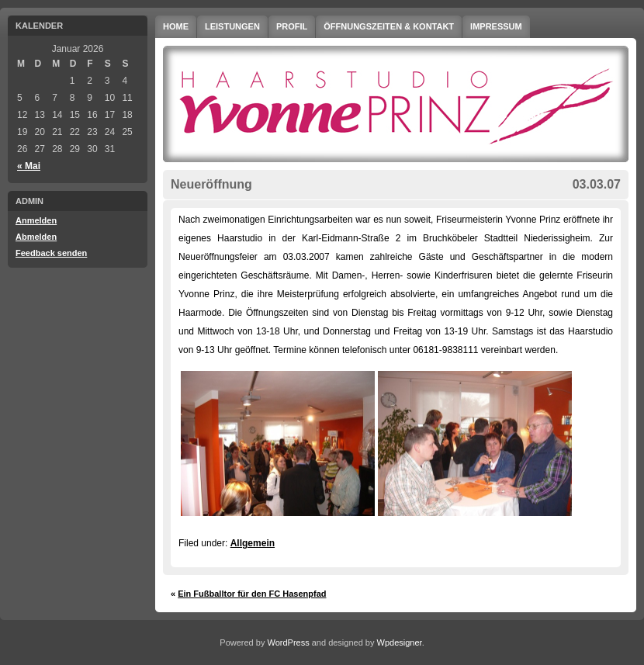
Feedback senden (51, 253)
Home (176, 26)
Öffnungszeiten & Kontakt (389, 26)
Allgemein (253, 543)
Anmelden (36, 220)
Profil (292, 26)
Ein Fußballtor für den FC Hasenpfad (252, 594)
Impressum (496, 26)
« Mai (29, 166)
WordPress (288, 642)
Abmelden (36, 237)
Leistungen (232, 26)
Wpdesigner (400, 642)
